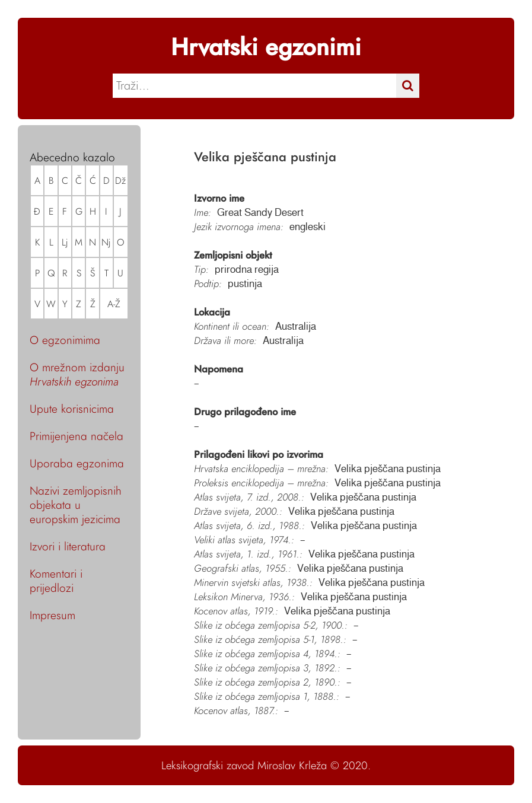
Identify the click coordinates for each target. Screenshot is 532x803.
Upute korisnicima (72, 409)
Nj (106, 242)
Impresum (52, 615)
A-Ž (114, 304)
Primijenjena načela (77, 436)
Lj (65, 242)
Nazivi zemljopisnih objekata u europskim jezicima (76, 505)
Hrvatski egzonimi (266, 47)
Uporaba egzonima (77, 463)
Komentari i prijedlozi (56, 581)
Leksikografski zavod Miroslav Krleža (244, 765)
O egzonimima (65, 340)
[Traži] (408, 86)
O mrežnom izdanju (77, 374)
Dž (120, 181)
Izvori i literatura (68, 546)
